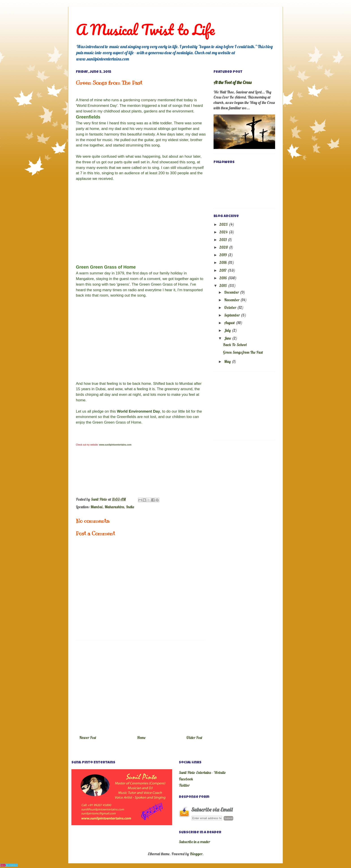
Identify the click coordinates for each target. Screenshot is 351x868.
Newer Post (88, 738)
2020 (224, 247)
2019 (224, 255)
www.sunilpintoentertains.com (115, 445)
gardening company (140, 100)
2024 (224, 232)
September (232, 315)
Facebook (186, 779)
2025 (224, 224)
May (228, 361)
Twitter (184, 785)
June (228, 338)
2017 (223, 270)
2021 (224, 240)
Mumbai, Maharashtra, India (112, 507)
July (228, 330)
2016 (224, 278)
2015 (224, 285)
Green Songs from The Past (243, 352)
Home (141, 738)
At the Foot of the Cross (232, 82)
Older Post (194, 738)
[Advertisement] (141, 686)
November (232, 300)
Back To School (235, 345)
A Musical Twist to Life (145, 29)
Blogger (196, 854)
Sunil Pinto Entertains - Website (202, 772)
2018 (223, 262)
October (231, 307)
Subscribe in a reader (194, 842)
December (232, 292)
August (230, 323)
